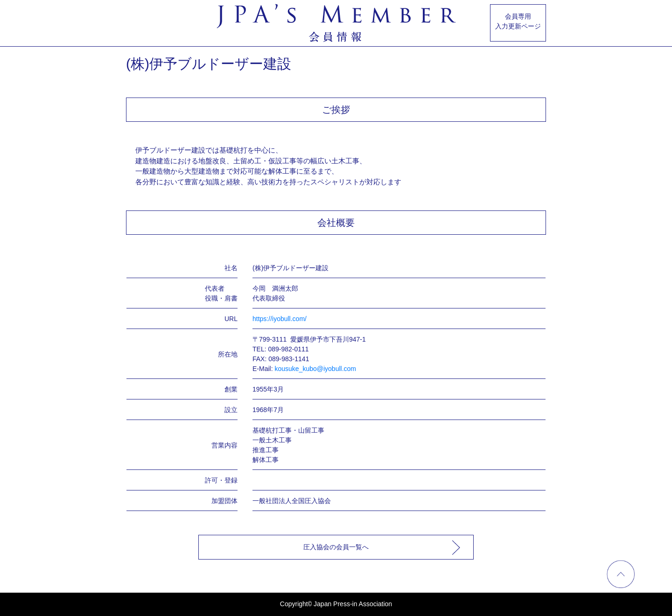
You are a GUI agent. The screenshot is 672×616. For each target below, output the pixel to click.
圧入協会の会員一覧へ (336, 547)
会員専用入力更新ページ (518, 21)
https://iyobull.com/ (280, 319)
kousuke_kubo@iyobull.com (315, 369)
